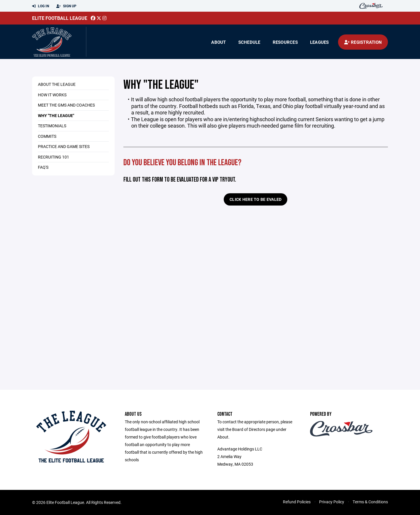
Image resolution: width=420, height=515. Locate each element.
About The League (57, 84)
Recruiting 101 (54, 157)
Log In (41, 6)
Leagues (320, 42)
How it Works (52, 95)
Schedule (249, 42)
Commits (47, 136)
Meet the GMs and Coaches (66, 105)
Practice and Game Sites (64, 146)
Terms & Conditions (370, 502)
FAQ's (43, 167)
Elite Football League (60, 18)
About (218, 42)
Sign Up (66, 6)
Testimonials (52, 126)
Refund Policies (297, 502)
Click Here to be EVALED (256, 199)
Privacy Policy (332, 502)
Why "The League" (56, 115)
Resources (285, 42)
